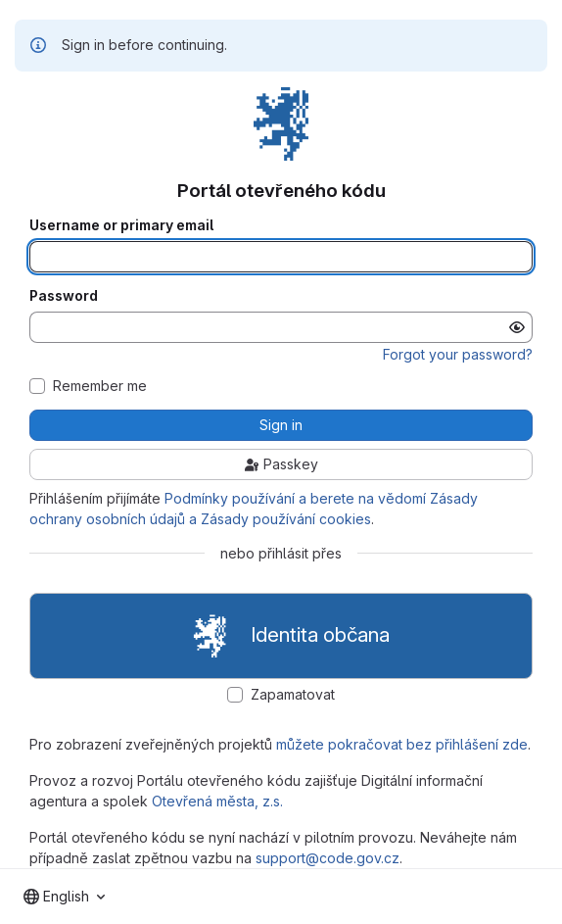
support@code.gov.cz (328, 858)
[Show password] (517, 327)
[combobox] (64, 897)
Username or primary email (121, 225)
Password (64, 296)
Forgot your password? (458, 354)
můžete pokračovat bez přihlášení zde (402, 744)
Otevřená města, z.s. (217, 801)
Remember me (100, 386)
